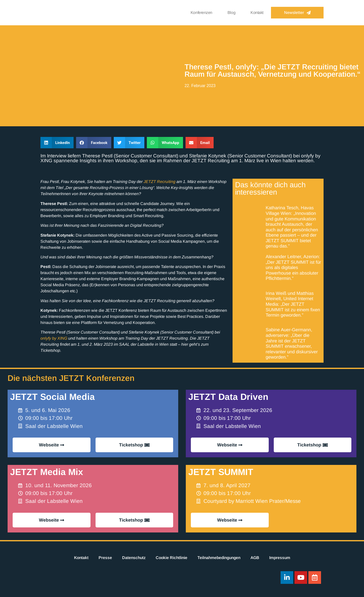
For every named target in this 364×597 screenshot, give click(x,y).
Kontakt (257, 13)
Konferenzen (201, 13)
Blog (231, 13)
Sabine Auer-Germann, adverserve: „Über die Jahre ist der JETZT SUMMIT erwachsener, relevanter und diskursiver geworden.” (292, 343)
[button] (57, 143)
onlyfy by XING (54, 338)
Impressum (280, 558)
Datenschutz (134, 558)
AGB (255, 558)
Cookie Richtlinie (172, 558)
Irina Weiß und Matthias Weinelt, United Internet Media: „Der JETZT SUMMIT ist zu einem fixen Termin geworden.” (293, 304)
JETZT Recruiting (160, 182)
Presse (105, 558)
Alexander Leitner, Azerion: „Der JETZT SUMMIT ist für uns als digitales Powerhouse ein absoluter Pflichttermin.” (293, 267)
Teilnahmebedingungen (219, 558)
